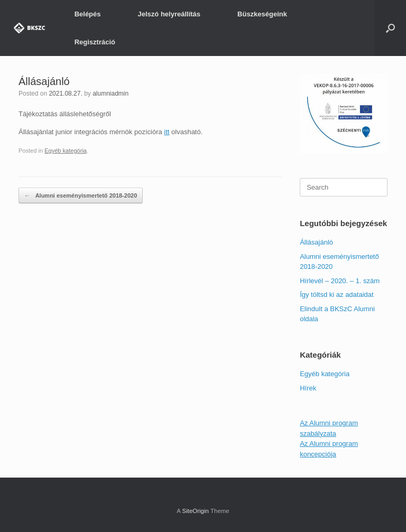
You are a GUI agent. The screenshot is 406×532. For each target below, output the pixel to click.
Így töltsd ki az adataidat (336, 295)
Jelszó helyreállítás (169, 14)
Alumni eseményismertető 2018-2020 (81, 196)
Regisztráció (95, 42)
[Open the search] (390, 28)
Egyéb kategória (66, 151)
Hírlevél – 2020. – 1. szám (340, 281)
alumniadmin (110, 94)
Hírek (308, 388)
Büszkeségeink (262, 14)
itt (167, 132)
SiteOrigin (195, 511)
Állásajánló (316, 242)
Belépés (88, 14)
